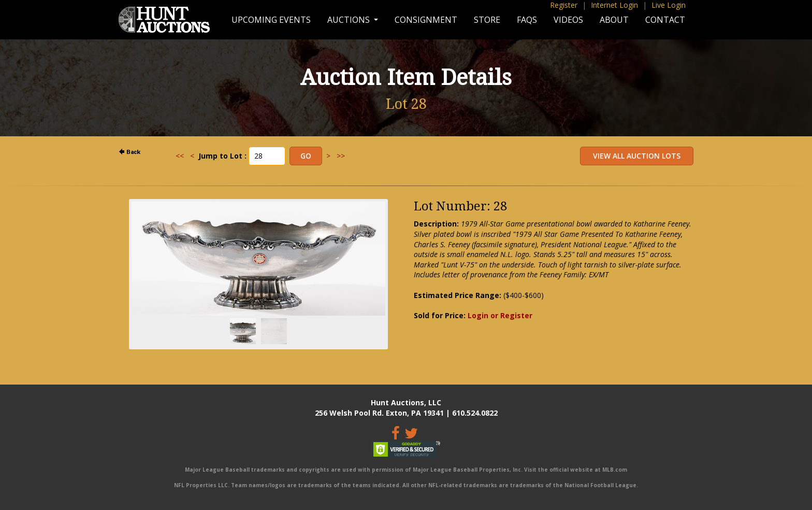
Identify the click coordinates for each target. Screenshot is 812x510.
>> (341, 156)
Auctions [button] (350, 20)
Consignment (426, 20)
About (614, 20)
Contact (665, 20)
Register (564, 5)
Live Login (669, 5)
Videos (568, 20)
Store (487, 20)
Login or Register (500, 315)
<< (180, 156)
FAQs (527, 20)
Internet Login (614, 5)
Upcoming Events (271, 20)
